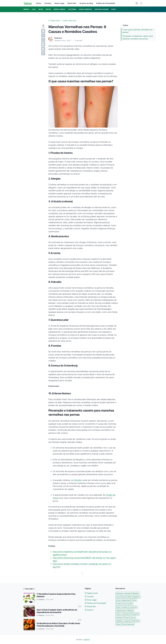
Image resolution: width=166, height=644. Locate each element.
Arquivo (89, 610)
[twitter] (43, 35)
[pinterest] (43, 49)
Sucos (133, 617)
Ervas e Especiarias (123, 600)
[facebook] (43, 31)
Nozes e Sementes (123, 614)
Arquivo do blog (86, 3)
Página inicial (91, 593)
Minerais (130, 611)
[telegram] (43, 44)
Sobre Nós (72, 3)
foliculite (78, 480)
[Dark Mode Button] (137, 3)
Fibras (134, 600)
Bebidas (136, 593)
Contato (48, 3)
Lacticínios (133, 607)
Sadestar (87, 639)
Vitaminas (136, 621)
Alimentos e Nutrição (123, 593)
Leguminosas (121, 611)
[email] (43, 53)
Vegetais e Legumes (123, 621)
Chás (118, 597)
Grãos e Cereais (122, 607)
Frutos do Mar (128, 604)
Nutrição (119, 617)
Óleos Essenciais (128, 624)
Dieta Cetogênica (134, 597)
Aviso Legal (59, 3)
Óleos (118, 624)
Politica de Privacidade (106, 3)
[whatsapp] (43, 40)
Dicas (124, 597)
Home (39, 3)
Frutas (118, 604)
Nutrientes (135, 614)
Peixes (127, 617)
